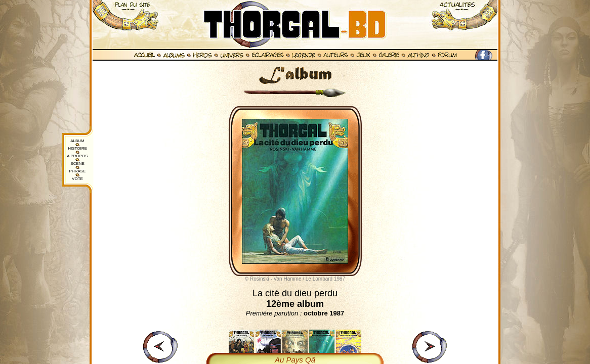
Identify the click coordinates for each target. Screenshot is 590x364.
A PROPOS (77, 156)
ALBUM (77, 141)
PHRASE (78, 171)
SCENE (77, 164)
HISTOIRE (77, 148)
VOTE (77, 179)
